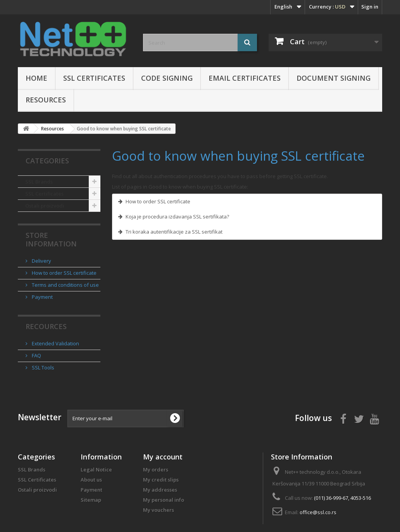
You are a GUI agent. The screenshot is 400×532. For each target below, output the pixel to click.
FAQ (36, 355)
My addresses (160, 490)
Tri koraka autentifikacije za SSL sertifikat (174, 232)
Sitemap (91, 500)
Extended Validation (55, 343)
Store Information (51, 239)
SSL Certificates (94, 78)
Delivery (41, 261)
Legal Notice (96, 470)
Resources (46, 100)
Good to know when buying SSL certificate (238, 156)
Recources (46, 326)
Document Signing (334, 78)
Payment (42, 297)
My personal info (164, 500)
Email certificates (245, 78)
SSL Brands (39, 182)
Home (36, 78)
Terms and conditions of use (65, 285)
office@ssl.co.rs (318, 512)
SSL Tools (42, 367)
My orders (156, 470)
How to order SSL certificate (64, 273)
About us (91, 480)
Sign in (370, 7)
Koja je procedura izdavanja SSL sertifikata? (177, 217)
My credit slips (161, 480)
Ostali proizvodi (45, 206)
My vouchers (159, 510)
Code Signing (167, 78)
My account (163, 457)
